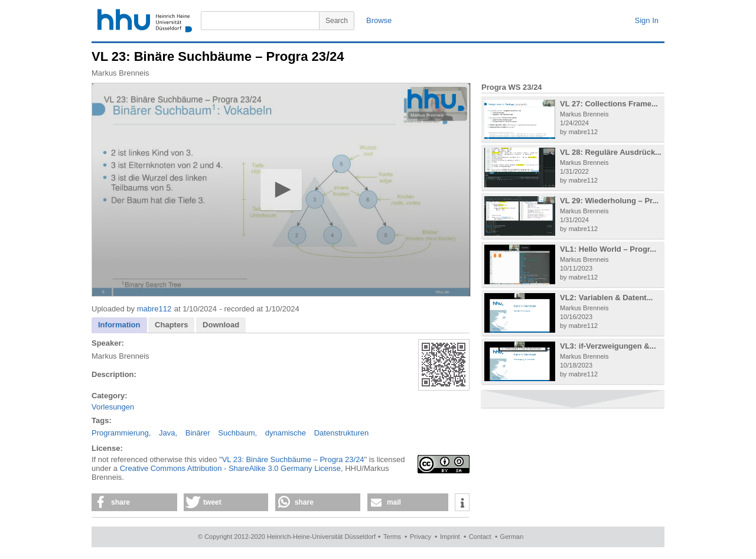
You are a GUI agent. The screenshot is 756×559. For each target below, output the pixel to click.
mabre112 (154, 309)
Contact (480, 537)
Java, (168, 433)
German (512, 537)
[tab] (119, 325)
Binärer (198, 433)
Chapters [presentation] (171, 325)
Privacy (421, 537)
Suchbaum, (237, 433)
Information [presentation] (119, 325)
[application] (281, 190)
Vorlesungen (113, 407)
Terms (392, 537)
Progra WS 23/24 (512, 87)
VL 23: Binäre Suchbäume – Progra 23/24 (293, 459)
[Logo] (436, 100)
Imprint (450, 537)
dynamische (286, 433)
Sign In (647, 20)
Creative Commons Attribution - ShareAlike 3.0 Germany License (230, 468)
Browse (379, 20)
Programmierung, (121, 433)
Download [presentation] (221, 325)
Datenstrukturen (342, 433)
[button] (281, 189)
